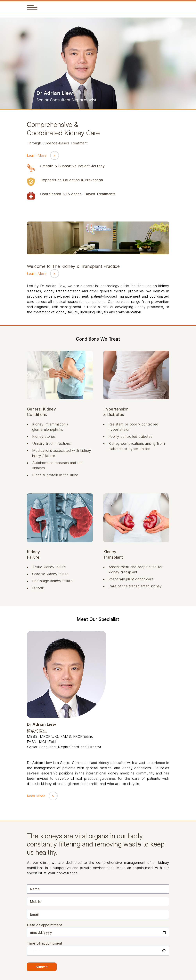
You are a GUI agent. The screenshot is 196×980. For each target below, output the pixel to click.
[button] (30, 7)
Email (34, 914)
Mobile (36, 902)
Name (35, 889)
